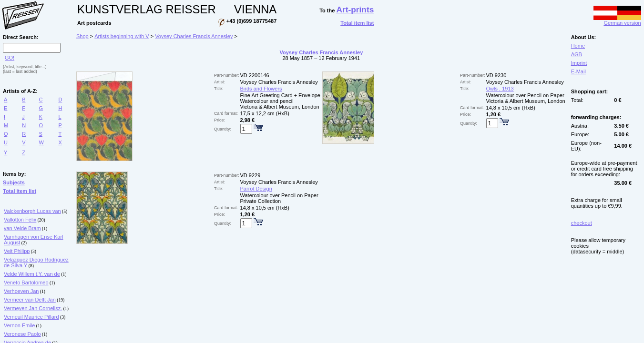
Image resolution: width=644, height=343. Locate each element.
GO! (10, 58)
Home (578, 46)
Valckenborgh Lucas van (32, 211)
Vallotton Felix (20, 220)
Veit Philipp (17, 251)
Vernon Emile (19, 325)
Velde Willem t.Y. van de (32, 274)
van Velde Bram (22, 228)
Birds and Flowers (261, 89)
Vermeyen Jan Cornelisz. (33, 308)
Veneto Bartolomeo (26, 282)
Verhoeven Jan (21, 291)
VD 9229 (250, 175)
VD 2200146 (255, 75)
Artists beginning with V (122, 36)
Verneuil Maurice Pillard (31, 317)
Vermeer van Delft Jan (30, 300)
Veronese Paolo (22, 334)
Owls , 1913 (500, 89)
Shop (82, 36)
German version (617, 20)
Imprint (579, 63)
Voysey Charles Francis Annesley (194, 36)
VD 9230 (496, 75)
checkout (582, 223)
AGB (577, 54)
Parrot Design (256, 189)
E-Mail (578, 71)
